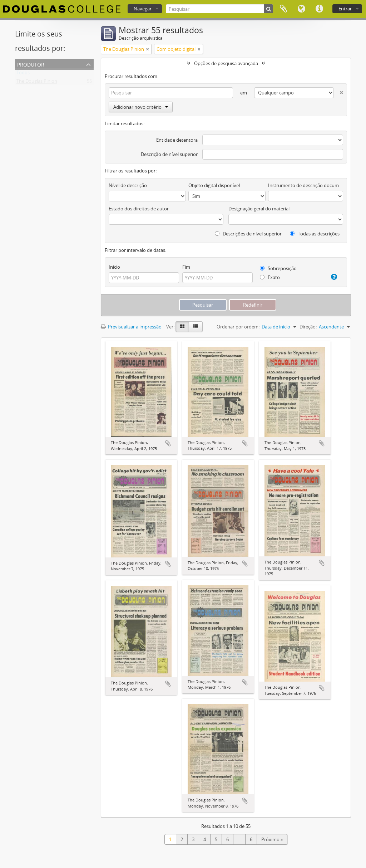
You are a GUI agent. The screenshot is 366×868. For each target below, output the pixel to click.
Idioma (301, 9)
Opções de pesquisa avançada (226, 63)
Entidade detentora (177, 140)
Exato (270, 277)
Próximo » (272, 839)
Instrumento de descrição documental (306, 185)
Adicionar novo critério (141, 107)
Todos (23, 74)
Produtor (31, 64)
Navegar (143, 9)
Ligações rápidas (319, 9)
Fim (186, 267)
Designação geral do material (259, 209)
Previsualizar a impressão (131, 327)
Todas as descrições (315, 234)
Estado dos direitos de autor (139, 209)
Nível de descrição (128, 185)
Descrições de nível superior (248, 234)
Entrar (345, 9)
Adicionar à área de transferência (168, 443)
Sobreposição (278, 268)
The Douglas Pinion (37, 83)
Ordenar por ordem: (238, 327)
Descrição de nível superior (169, 154)
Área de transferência (283, 9)
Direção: (308, 327)
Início (114, 267)
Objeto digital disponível (214, 185)
